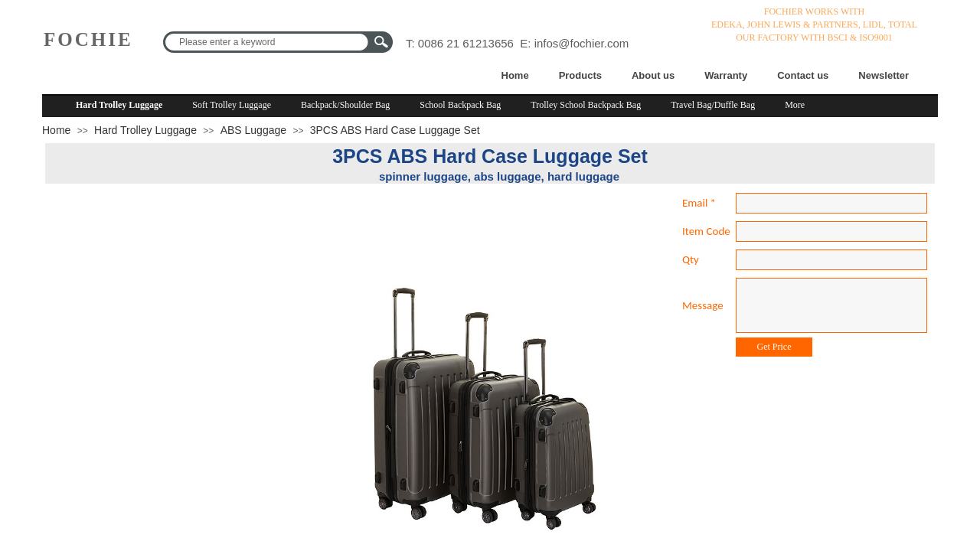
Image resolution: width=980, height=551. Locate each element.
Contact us (803, 75)
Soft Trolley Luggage (232, 105)
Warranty (726, 75)
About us (653, 75)
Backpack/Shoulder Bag (345, 105)
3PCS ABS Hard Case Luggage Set (395, 130)
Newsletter (884, 75)
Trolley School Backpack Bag (586, 105)
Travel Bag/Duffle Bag (713, 105)
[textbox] (268, 42)
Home (515, 75)
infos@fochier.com (582, 43)
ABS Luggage (253, 130)
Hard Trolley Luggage (119, 105)
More (795, 105)
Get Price (774, 347)
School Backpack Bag (460, 105)
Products (580, 75)
